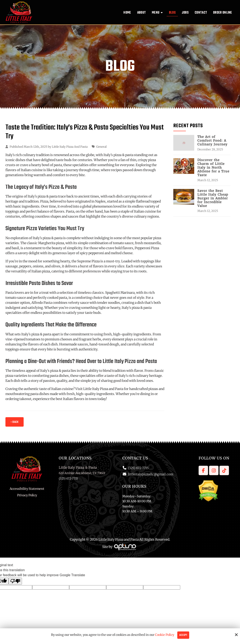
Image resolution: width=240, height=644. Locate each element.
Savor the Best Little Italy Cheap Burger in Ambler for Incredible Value (213, 198)
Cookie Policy (165, 635)
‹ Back (15, 422)
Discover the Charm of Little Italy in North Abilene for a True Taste (213, 168)
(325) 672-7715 (138, 468)
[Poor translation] (15, 581)
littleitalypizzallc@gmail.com (151, 474)
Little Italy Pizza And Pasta (70, 147)
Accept (183, 635)
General (101, 147)
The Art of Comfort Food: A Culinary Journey (212, 141)
